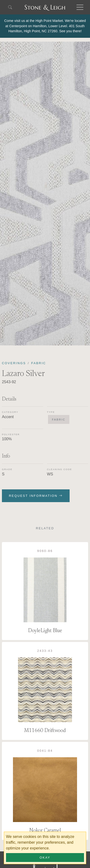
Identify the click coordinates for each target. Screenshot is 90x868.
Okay (45, 858)
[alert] (45, 26)
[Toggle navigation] (80, 7)
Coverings (14, 363)
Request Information (36, 496)
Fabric (39, 363)
